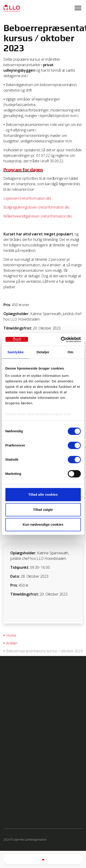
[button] (43, 859)
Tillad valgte (43, 510)
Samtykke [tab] (15, 352)
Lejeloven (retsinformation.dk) (27, 198)
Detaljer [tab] (43, 352)
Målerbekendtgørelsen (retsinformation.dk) (38, 216)
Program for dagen (23, 170)
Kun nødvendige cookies (43, 524)
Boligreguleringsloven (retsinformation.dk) (36, 207)
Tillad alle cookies (43, 494)
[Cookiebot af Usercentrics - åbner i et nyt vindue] (61, 340)
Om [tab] (71, 352)
